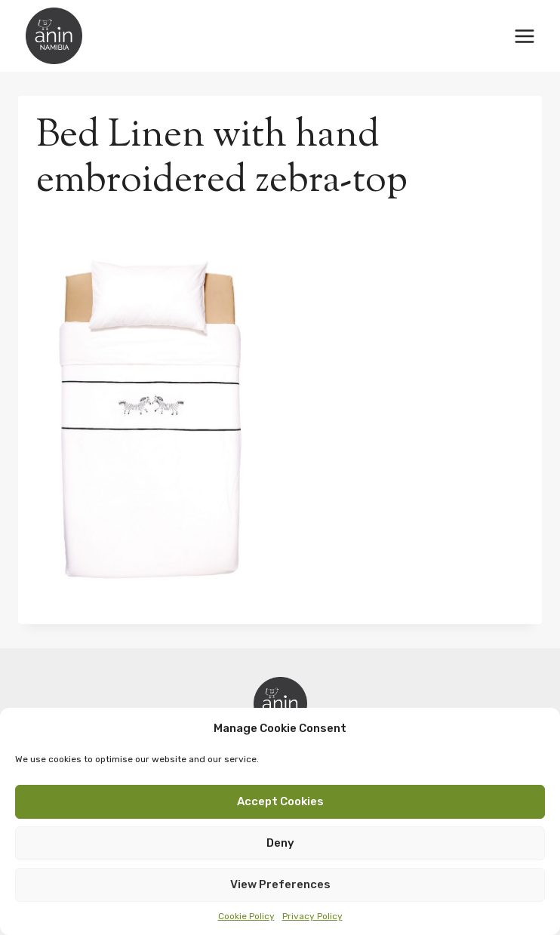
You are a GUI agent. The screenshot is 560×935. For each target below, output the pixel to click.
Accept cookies (280, 801)
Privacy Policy (312, 916)
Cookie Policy (246, 916)
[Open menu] (524, 36)
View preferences (280, 884)
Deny (280, 843)
